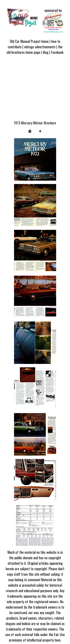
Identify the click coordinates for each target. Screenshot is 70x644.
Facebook (57, 52)
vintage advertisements (40, 47)
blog (46, 52)
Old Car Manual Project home (29, 41)
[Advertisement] (35, 90)
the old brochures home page (35, 49)
